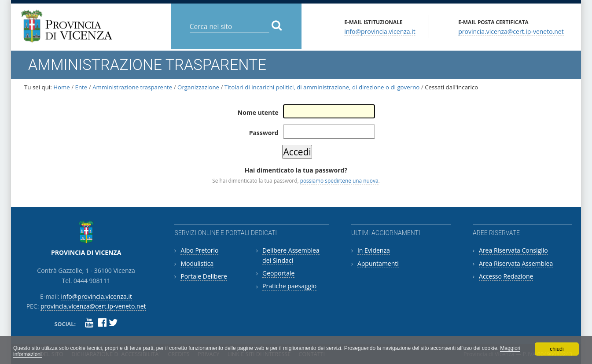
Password (264, 133)
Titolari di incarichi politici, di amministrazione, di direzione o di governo (322, 87)
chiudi (557, 349)
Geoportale (278, 273)
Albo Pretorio (199, 250)
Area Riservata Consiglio (513, 250)
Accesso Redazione (506, 276)
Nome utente (258, 112)
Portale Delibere (204, 276)
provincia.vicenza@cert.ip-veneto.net (511, 31)
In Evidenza (374, 250)
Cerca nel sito (189, 20)
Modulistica (197, 263)
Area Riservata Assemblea (516, 263)
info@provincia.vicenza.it (380, 31)
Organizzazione (199, 87)
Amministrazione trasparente (132, 87)
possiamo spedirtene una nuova (339, 180)
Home (62, 87)
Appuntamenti (378, 263)
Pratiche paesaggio (289, 286)
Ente (81, 87)
